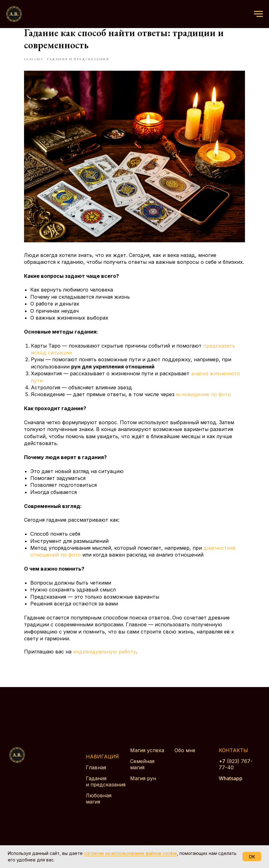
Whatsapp (231, 789)
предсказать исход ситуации (79, 346)
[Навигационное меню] (258, 14)
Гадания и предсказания (106, 792)
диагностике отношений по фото (83, 555)
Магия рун (143, 789)
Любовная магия (99, 809)
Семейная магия (142, 775)
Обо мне (185, 761)
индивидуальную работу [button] (115, 659)
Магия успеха (147, 761)
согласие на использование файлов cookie (130, 853)
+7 (222, 771)
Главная (96, 778)
